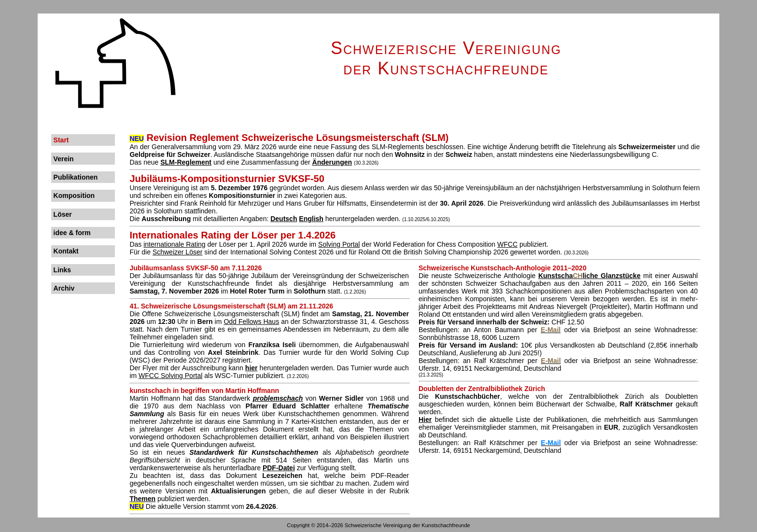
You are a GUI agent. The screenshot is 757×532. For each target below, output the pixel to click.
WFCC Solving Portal (170, 376)
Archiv (64, 288)
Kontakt (66, 251)
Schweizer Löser (178, 252)
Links (63, 270)
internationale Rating (174, 244)
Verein (64, 159)
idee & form (72, 233)
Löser (63, 214)
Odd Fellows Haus (251, 322)
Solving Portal (339, 244)
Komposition (74, 196)
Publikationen (76, 177)
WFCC (507, 244)
